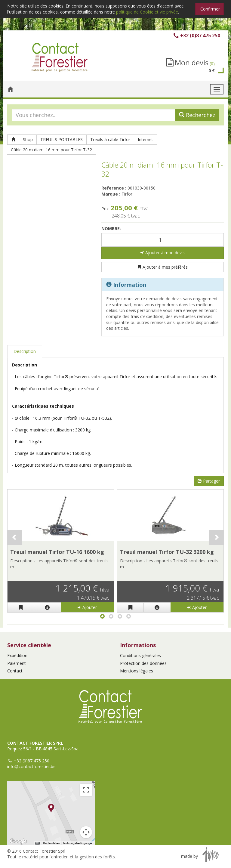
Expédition (17, 655)
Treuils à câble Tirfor (110, 139)
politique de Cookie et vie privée (147, 12)
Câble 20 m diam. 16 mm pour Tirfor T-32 (51, 150)
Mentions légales (137, 671)
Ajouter (87, 607)
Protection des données (143, 663)
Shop (28, 139)
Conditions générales (140, 655)
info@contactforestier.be (31, 766)
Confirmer (210, 9)
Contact (15, 671)
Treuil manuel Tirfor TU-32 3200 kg (167, 552)
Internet (145, 139)
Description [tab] (25, 351)
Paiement (17, 663)
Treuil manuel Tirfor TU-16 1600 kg (57, 552)
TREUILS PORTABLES (62, 139)
